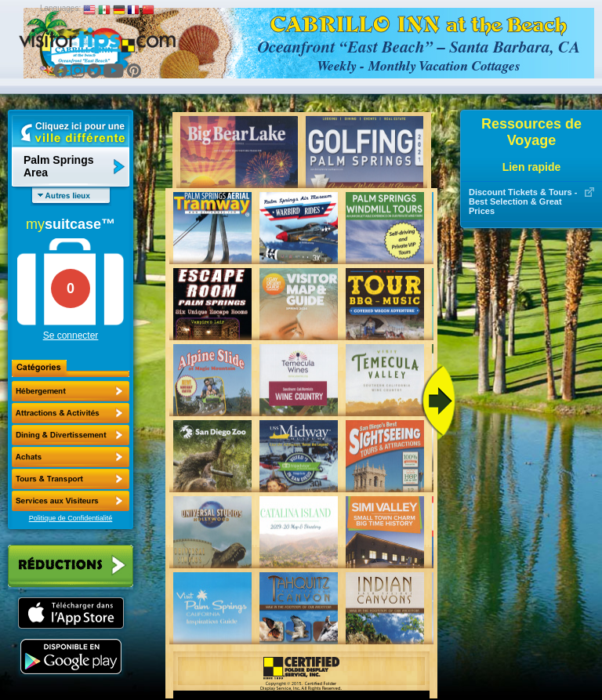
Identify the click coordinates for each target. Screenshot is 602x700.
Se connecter (71, 335)
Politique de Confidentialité (71, 518)
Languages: (60, 8)
